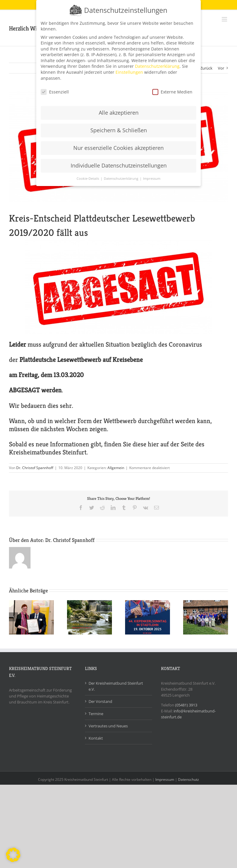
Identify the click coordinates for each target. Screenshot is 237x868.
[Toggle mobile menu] (225, 19)
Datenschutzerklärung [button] (121, 178)
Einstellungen (129, 72)
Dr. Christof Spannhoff (35, 468)
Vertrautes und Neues (108, 726)
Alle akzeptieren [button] (119, 112)
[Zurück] (13, 617)
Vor (221, 68)
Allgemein (116, 468)
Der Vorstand (100, 701)
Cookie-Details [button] (88, 178)
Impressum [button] (152, 178)
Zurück (206, 68)
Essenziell (55, 91)
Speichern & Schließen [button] (119, 130)
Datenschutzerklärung (157, 66)
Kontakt (96, 738)
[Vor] (224, 617)
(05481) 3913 (186, 705)
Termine (96, 714)
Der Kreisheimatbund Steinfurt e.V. (116, 686)
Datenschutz (189, 779)
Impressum (165, 779)
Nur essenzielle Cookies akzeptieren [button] (118, 148)
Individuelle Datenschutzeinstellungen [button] (119, 165)
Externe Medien (172, 91)
